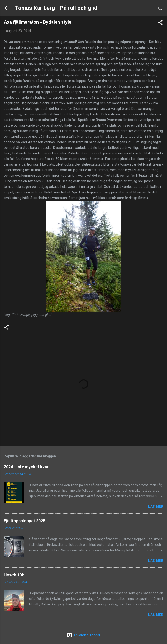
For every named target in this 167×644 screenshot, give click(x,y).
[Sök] (160, 9)
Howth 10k (14, 575)
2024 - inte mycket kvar (26, 467)
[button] (160, 23)
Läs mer (156, 507)
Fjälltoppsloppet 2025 (25, 521)
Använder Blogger (84, 635)
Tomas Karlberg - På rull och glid (56, 8)
